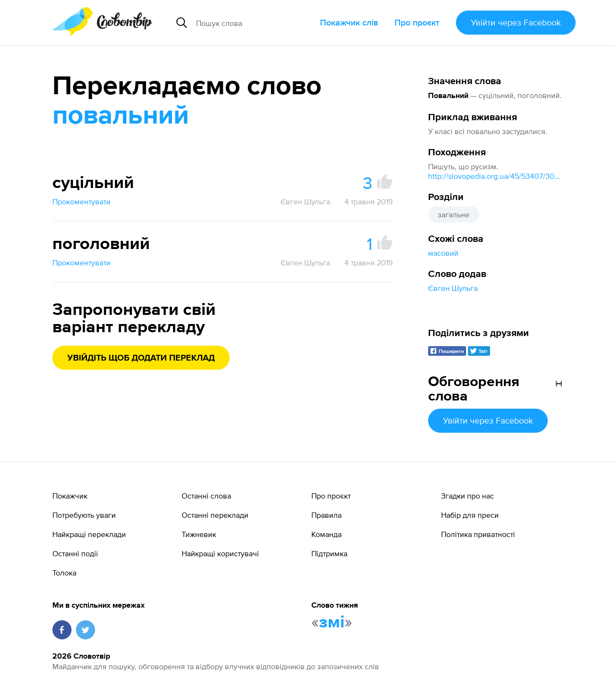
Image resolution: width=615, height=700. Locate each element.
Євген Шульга (453, 288)
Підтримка (329, 553)
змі (332, 623)
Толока (64, 573)
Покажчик (70, 496)
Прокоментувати (81, 201)
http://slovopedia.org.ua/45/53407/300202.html (495, 176)
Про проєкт (417, 22)
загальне (454, 214)
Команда (326, 534)
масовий (443, 253)
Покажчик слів (349, 22)
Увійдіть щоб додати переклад (141, 358)
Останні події (75, 553)
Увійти (516, 22)
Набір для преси (470, 515)
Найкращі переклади (89, 534)
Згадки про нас (467, 496)
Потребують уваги (84, 515)
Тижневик (199, 534)
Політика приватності (478, 534)
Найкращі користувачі (220, 553)
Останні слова (206, 496)
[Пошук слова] (254, 23)
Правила (326, 515)
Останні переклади (215, 515)
